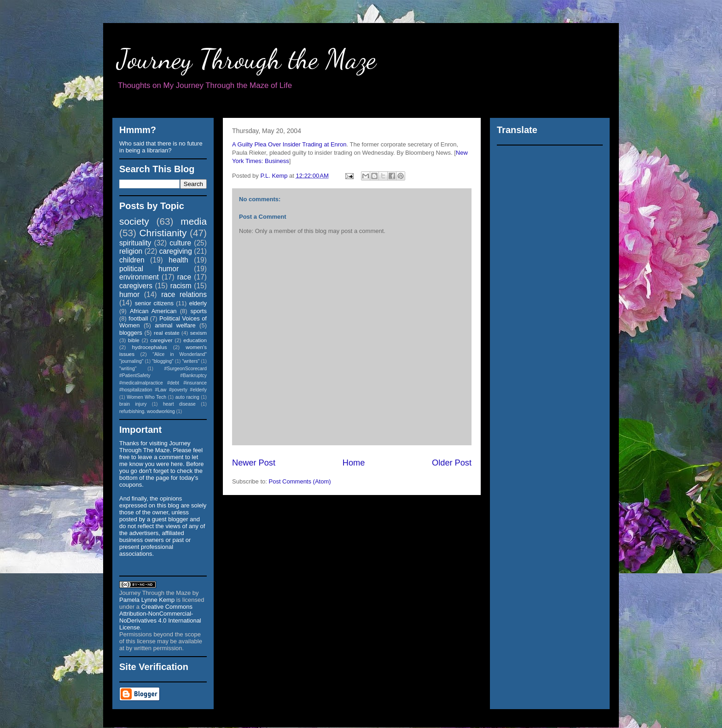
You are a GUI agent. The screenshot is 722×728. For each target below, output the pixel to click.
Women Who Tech (146, 397)
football (138, 318)
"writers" (191, 361)
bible (134, 340)
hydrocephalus (150, 347)
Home (354, 463)
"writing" (128, 369)
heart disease (179, 404)
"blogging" (163, 361)
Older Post (452, 463)
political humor (149, 269)
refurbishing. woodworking (147, 411)
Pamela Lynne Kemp (147, 600)
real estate (167, 333)
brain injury (133, 404)
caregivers (136, 286)
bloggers (131, 333)
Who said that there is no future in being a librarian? (161, 147)
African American (153, 311)
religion (131, 251)
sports (199, 311)
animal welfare (175, 325)
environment (139, 277)
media (194, 221)
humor (129, 294)
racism (181, 286)
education (195, 340)
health (178, 260)
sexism (198, 333)
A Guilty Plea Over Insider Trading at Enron (289, 144)
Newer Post (254, 463)
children (132, 260)
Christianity (163, 233)
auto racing (187, 397)
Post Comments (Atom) (300, 481)
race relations (184, 294)
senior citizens (154, 303)
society (134, 221)
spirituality (135, 243)
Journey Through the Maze (247, 59)
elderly (198, 303)
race (184, 277)
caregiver (162, 340)
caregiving (176, 251)
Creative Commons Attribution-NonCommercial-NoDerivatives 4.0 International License (160, 617)
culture (180, 243)
